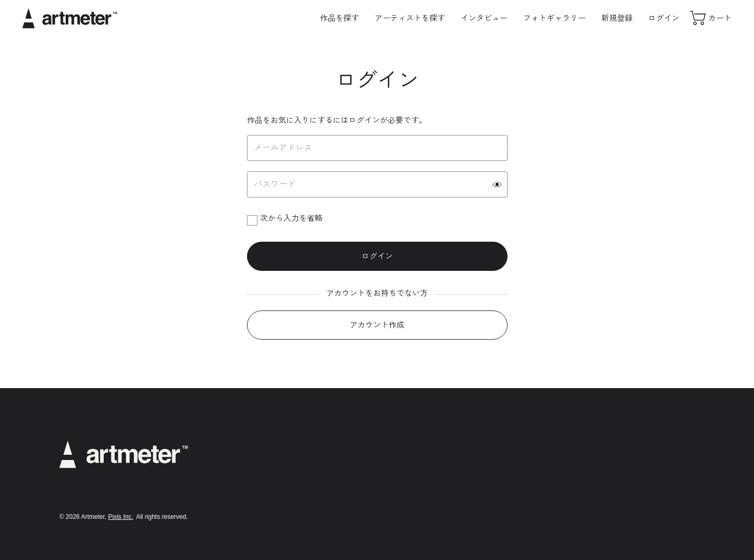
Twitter (601, 463)
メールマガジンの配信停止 (483, 488)
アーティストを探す (410, 18)
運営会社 (455, 502)
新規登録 (617, 18)
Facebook (607, 478)
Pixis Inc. (120, 517)
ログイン (664, 18)
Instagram (607, 447)
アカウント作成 (377, 325)
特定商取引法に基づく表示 (483, 474)
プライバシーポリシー (476, 460)
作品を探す (339, 18)
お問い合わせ (462, 516)
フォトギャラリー (554, 18)
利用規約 (455, 446)
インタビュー (484, 18)
